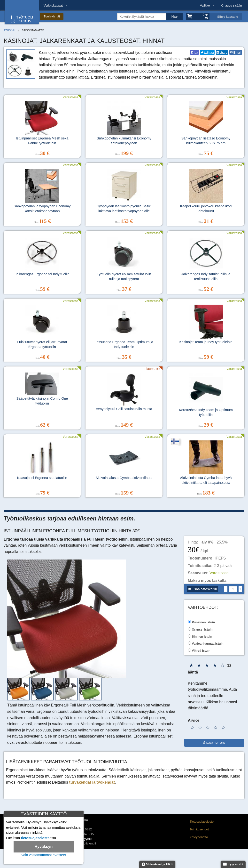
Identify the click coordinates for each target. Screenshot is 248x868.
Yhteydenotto (199, 837)
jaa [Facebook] (194, 53)
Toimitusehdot (199, 829)
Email (236, 53)
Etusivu (9, 30)
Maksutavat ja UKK (157, 864)
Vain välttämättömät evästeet (44, 855)
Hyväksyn (44, 847)
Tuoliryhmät (52, 16)
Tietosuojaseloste (202, 822)
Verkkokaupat (53, 5)
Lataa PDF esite (214, 743)
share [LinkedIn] (222, 53)
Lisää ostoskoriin (202, 589)
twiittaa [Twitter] (207, 53)
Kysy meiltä (233, 864)
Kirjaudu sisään (232, 5)
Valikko (205, 5)
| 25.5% (215, 542)
